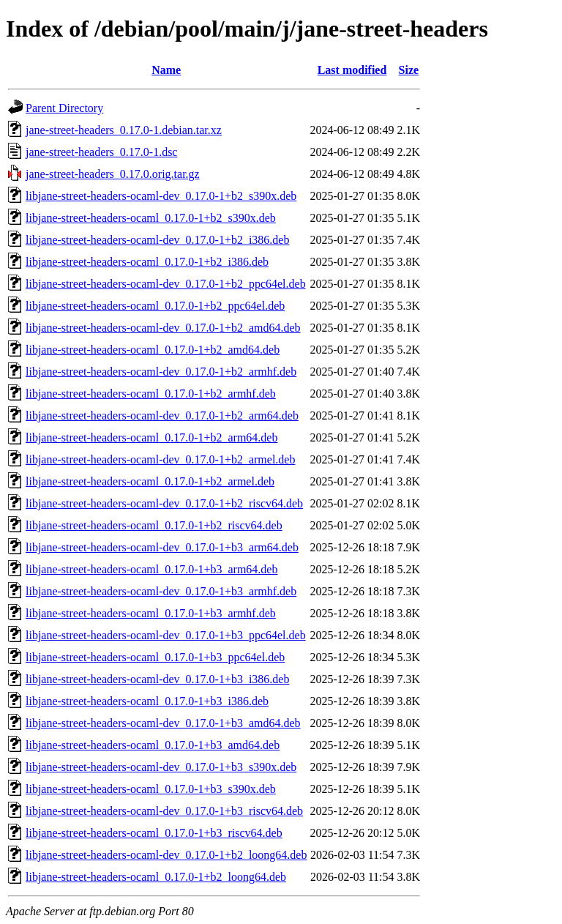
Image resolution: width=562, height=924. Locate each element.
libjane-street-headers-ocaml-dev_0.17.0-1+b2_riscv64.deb (164, 503)
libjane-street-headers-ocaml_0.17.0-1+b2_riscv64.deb (154, 525)
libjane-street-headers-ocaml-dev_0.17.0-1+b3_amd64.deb (163, 723)
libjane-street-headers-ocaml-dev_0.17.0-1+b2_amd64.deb (163, 328)
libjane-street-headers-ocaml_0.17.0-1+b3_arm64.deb (151, 569)
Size (409, 70)
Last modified (352, 70)
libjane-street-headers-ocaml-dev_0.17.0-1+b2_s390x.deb (161, 196)
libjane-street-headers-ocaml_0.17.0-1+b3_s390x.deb (151, 789)
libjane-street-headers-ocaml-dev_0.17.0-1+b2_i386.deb (157, 240)
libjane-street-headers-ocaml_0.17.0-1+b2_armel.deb (150, 481)
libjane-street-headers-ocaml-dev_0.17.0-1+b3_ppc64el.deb (166, 635)
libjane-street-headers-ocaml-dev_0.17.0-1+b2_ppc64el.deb (166, 284)
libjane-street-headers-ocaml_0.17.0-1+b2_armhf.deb (151, 394)
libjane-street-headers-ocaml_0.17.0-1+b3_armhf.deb (151, 613)
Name (166, 70)
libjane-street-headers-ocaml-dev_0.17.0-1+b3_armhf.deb (161, 591)
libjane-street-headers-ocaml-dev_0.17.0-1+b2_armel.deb (160, 459)
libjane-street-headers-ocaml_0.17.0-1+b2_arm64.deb (151, 437)
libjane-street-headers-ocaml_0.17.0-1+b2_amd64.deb (153, 350)
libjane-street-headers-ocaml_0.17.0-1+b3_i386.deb (147, 701)
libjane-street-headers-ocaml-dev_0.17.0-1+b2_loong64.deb (166, 855)
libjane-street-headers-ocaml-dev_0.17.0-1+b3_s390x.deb (161, 767)
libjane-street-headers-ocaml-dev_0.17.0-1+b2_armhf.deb (161, 372)
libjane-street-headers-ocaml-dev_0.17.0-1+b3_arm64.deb (162, 547)
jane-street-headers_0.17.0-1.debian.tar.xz (124, 130)
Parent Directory (64, 108)
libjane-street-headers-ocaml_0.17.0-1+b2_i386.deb (147, 262)
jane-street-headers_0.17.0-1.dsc (101, 152)
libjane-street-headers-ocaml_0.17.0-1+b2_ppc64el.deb (155, 306)
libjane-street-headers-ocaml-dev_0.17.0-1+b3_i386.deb (157, 679)
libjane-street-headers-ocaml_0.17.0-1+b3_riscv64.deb (154, 833)
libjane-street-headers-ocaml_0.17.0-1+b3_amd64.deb (153, 745)
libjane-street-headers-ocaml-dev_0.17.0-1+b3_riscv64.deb (164, 811)
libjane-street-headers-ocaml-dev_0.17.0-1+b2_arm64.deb (162, 416)
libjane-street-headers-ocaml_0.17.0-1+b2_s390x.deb (151, 218)
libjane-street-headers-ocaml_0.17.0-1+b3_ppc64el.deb (155, 657)
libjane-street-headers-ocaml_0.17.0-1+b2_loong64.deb (156, 877)
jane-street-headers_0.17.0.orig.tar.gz (113, 174)
